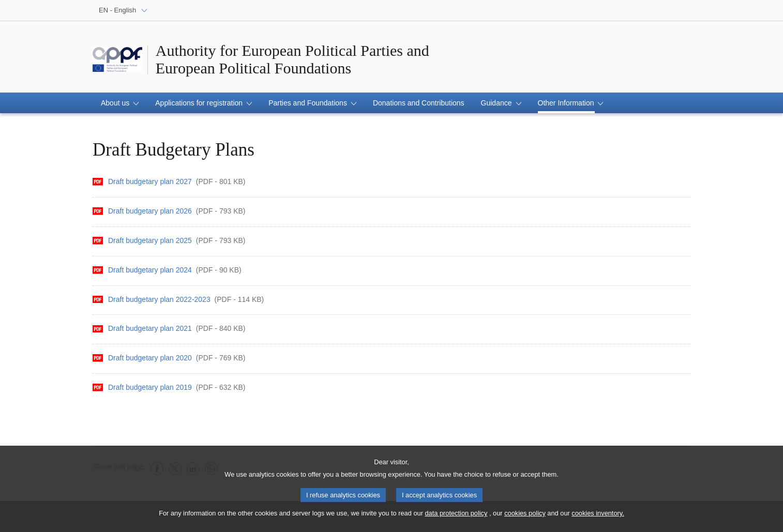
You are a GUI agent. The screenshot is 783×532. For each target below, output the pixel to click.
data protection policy (456, 517)
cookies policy (525, 517)
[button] (120, 103)
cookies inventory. (598, 517)
